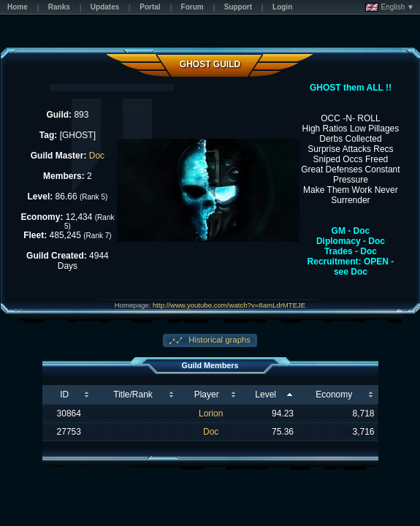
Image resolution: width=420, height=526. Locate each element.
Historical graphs (218, 340)
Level (266, 394)
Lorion (211, 413)
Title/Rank (133, 394)
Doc (97, 156)
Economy (334, 394)
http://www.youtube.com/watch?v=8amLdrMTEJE (229, 305)
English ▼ (390, 7)
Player (207, 394)
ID (64, 394)
